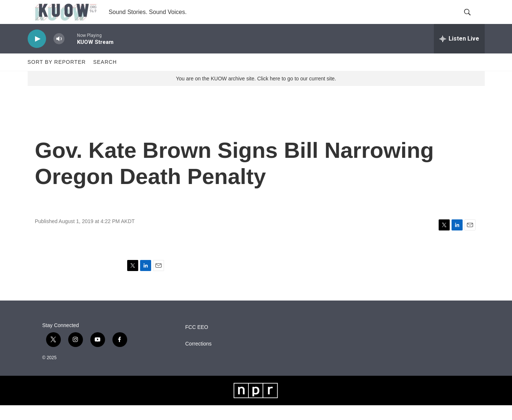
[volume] (59, 54)
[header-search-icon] (473, 20)
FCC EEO (197, 342)
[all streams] (459, 53)
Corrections (199, 359)
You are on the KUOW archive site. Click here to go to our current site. (256, 93)
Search (105, 77)
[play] (37, 54)
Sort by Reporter (57, 77)
